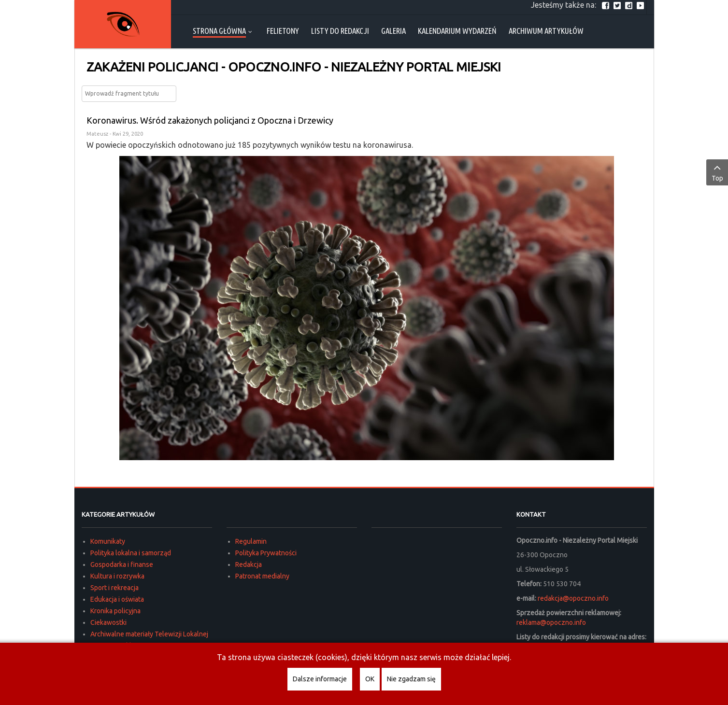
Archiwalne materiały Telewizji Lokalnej (149, 634)
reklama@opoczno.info (551, 622)
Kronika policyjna (115, 611)
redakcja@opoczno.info (573, 598)
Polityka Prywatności (266, 553)
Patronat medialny (262, 576)
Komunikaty (108, 541)
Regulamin (251, 541)
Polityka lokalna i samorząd (131, 553)
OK (370, 679)
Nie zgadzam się (411, 679)
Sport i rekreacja (114, 588)
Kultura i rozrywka (117, 576)
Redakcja (249, 564)
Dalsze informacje (320, 679)
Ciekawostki (108, 622)
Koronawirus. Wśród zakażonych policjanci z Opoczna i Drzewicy (210, 120)
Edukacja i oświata (117, 599)
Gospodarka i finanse (122, 564)
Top (717, 172)
